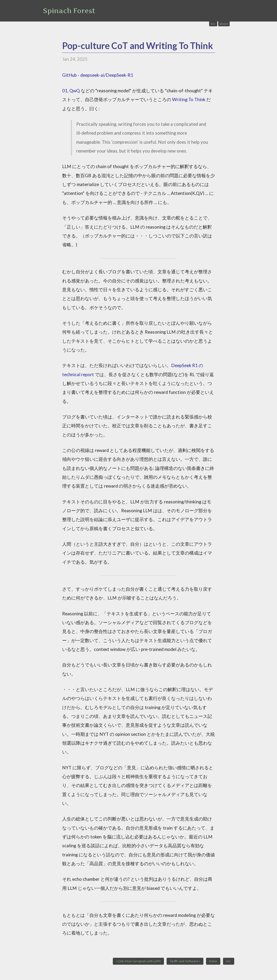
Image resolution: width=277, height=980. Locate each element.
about (224, 24)
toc (213, 24)
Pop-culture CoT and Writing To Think (138, 46)
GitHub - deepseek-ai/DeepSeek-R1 (98, 75)
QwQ (75, 91)
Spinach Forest (69, 11)
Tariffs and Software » (185, 961)
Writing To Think (189, 99)
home (213, 961)
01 (65, 91)
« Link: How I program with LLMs (138, 961)
